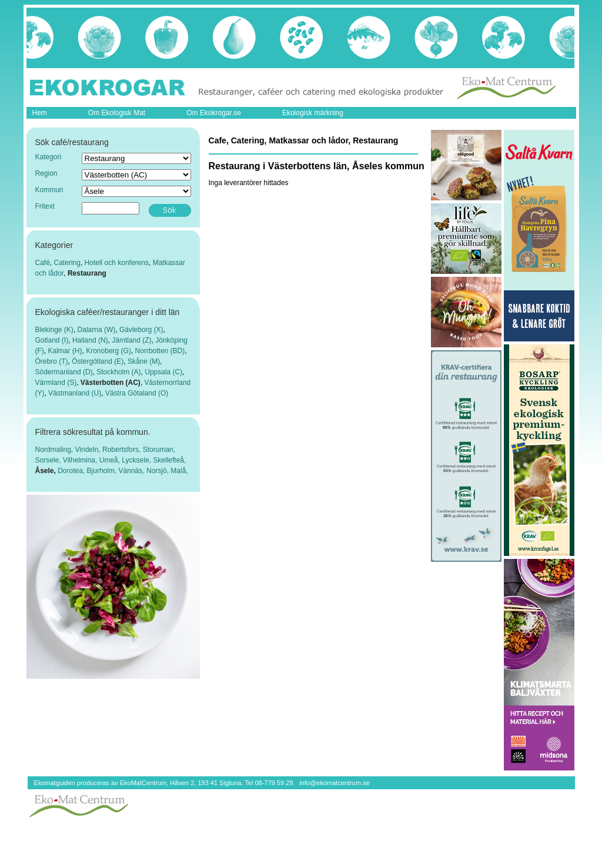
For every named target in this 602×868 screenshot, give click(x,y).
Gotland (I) (52, 340)
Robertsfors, (123, 450)
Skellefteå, (169, 460)
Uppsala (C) (163, 372)
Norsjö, (158, 471)
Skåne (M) (144, 361)
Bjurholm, (103, 471)
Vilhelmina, (81, 460)
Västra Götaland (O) (137, 393)
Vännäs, (133, 471)
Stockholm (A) (118, 372)
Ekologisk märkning (313, 113)
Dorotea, (72, 471)
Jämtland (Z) (131, 340)
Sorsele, (49, 460)
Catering (67, 263)
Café (43, 263)
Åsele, (47, 471)
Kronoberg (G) (108, 351)
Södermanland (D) (64, 372)
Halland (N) (90, 340)
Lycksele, (137, 460)
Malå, (179, 471)
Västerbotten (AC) (111, 383)
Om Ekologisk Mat (117, 113)
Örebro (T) (52, 361)
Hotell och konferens (117, 263)
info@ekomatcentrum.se (334, 783)
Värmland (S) (56, 383)
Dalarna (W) (97, 330)
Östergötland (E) (98, 361)
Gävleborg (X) (141, 330)
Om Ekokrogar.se (214, 113)
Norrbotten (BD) (160, 351)
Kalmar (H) (65, 351)
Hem (40, 113)
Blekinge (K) (54, 330)
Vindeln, (89, 450)
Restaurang (87, 273)
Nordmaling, (55, 450)
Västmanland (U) (75, 393)
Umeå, (111, 460)
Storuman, (159, 450)
